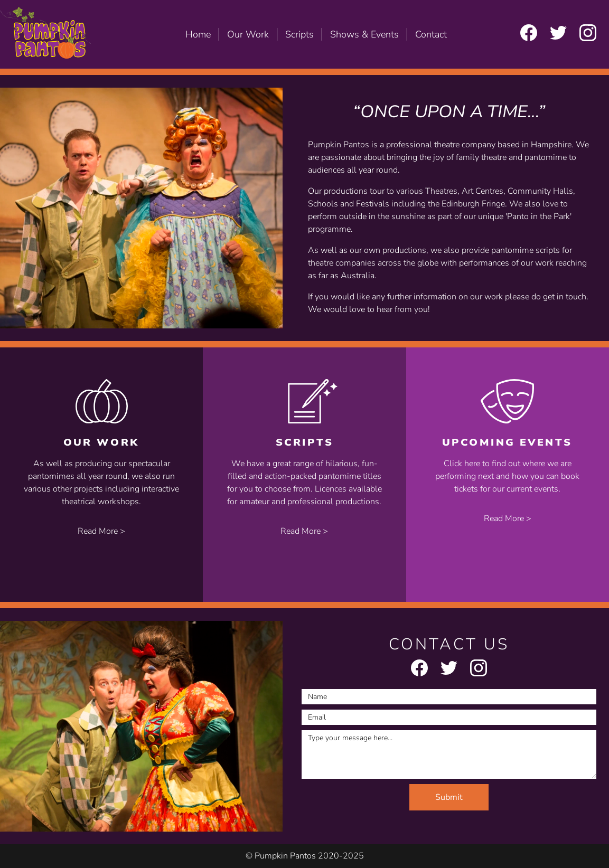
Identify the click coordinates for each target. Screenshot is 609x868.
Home (198, 34)
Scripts (299, 34)
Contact (431, 34)
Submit (449, 797)
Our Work (248, 34)
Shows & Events (364, 34)
